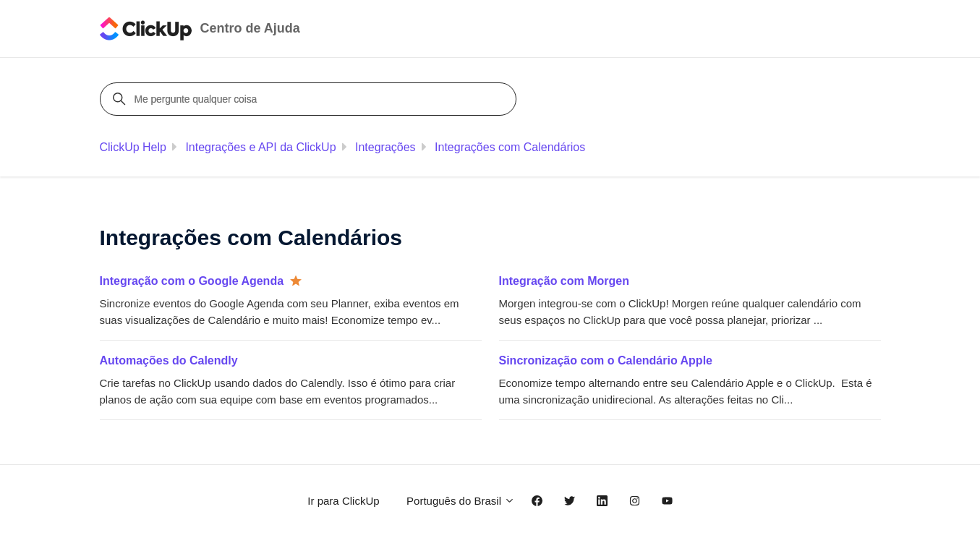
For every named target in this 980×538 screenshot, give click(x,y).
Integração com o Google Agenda (192, 281)
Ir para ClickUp (343, 501)
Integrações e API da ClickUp (260, 147)
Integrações (385, 147)
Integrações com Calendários (510, 147)
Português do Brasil (461, 501)
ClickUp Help (133, 147)
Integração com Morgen (564, 281)
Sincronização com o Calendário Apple (606, 360)
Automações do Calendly (169, 360)
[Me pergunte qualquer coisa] (310, 99)
